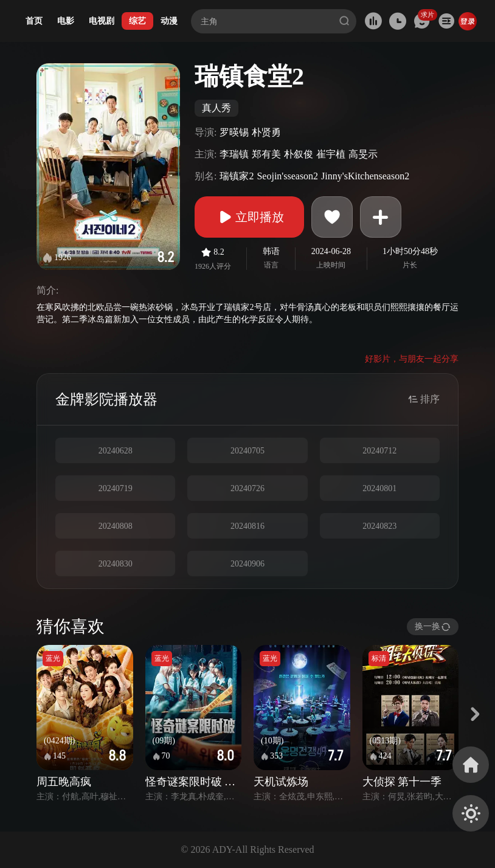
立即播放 (249, 217)
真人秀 (216, 108)
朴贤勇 (266, 132)
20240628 (116, 451)
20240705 (247, 451)
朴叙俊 (299, 154)
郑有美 (266, 154)
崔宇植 (331, 154)
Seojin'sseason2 (287, 176)
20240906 (247, 564)
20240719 (116, 488)
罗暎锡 (234, 132)
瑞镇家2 (237, 176)
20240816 (247, 526)
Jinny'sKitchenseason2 (365, 176)
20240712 (379, 451)
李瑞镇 (234, 154)
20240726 (247, 488)
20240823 (379, 526)
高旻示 (363, 154)
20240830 (116, 564)
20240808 (116, 526)
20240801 (379, 488)
